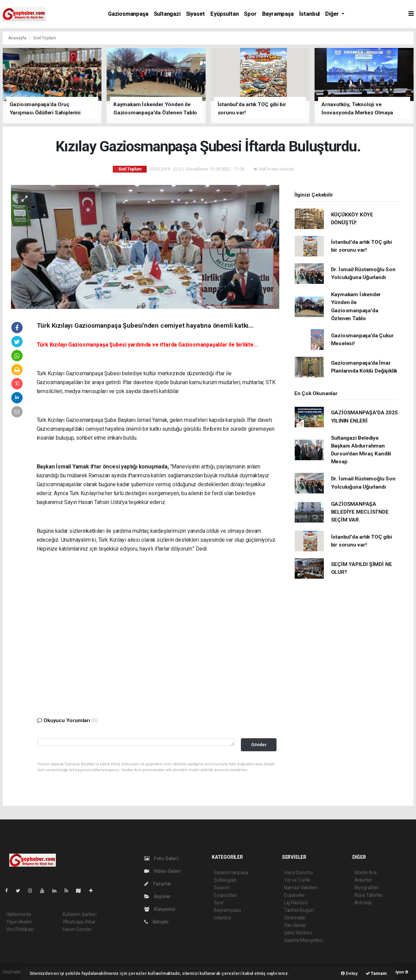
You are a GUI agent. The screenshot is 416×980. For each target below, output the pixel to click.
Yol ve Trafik (297, 880)
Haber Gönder (77, 929)
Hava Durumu (298, 872)
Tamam (376, 973)
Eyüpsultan (224, 14)
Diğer (333, 14)
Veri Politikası (20, 929)
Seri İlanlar (295, 925)
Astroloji (363, 903)
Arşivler (157, 896)
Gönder (259, 745)
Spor (250, 14)
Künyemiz (160, 909)
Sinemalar (295, 918)
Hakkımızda (19, 914)
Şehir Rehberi (298, 933)
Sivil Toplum (45, 38)
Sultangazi (167, 14)
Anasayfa (18, 38)
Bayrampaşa (278, 14)
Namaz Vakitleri (301, 888)
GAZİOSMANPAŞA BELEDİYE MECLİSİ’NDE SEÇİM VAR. (360, 512)
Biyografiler (366, 888)
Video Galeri (162, 871)
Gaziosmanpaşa (128, 14)
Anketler (363, 880)
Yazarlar (158, 884)
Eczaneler (295, 895)
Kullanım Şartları (80, 914)
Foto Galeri (161, 858)
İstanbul (309, 14)
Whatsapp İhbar (79, 922)
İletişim (156, 922)
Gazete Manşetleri (303, 940)
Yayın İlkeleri (19, 922)
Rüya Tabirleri (369, 895)
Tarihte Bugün (299, 910)
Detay (349, 973)
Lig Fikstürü (296, 903)
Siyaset (196, 14)
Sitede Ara (365, 872)
